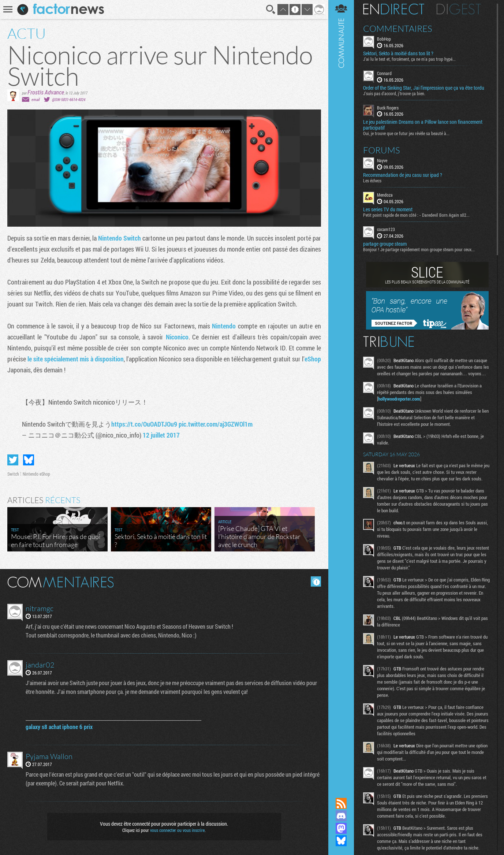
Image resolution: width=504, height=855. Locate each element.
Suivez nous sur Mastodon (341, 828)
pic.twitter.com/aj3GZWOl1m (216, 424)
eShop (313, 359)
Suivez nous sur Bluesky (341, 841)
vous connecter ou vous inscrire (177, 830)
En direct (394, 9)
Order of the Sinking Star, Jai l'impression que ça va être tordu (424, 88)
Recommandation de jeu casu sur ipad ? (403, 175)
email (36, 99)
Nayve (382, 160)
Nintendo (224, 326)
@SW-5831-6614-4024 (69, 99)
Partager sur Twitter (13, 460)
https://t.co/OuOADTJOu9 (144, 424)
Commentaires (398, 29)
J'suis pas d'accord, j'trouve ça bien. (394, 93)
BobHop (384, 39)
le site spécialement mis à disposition (76, 359)
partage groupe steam (385, 244)
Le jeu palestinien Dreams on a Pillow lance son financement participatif (423, 125)
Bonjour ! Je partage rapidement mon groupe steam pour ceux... (419, 249)
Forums (382, 150)
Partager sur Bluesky (29, 460)
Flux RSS (341, 803)
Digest (459, 9)
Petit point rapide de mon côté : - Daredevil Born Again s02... (416, 215)
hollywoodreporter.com (399, 399)
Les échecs (372, 181)
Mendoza (385, 195)
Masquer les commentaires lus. (316, 581)
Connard (384, 73)
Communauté (341, 392)
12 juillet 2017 (161, 435)
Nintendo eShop (36, 474)
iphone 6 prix (77, 727)
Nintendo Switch (120, 238)
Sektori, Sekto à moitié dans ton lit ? (398, 53)
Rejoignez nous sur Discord (341, 816)
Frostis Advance (46, 92)
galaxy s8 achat (43, 727)
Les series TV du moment (388, 209)
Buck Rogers (388, 108)
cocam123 (386, 229)
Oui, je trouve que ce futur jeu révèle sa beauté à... (406, 133)
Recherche (271, 10)
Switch (13, 474)
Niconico (177, 337)
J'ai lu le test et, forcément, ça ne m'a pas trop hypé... (409, 59)
